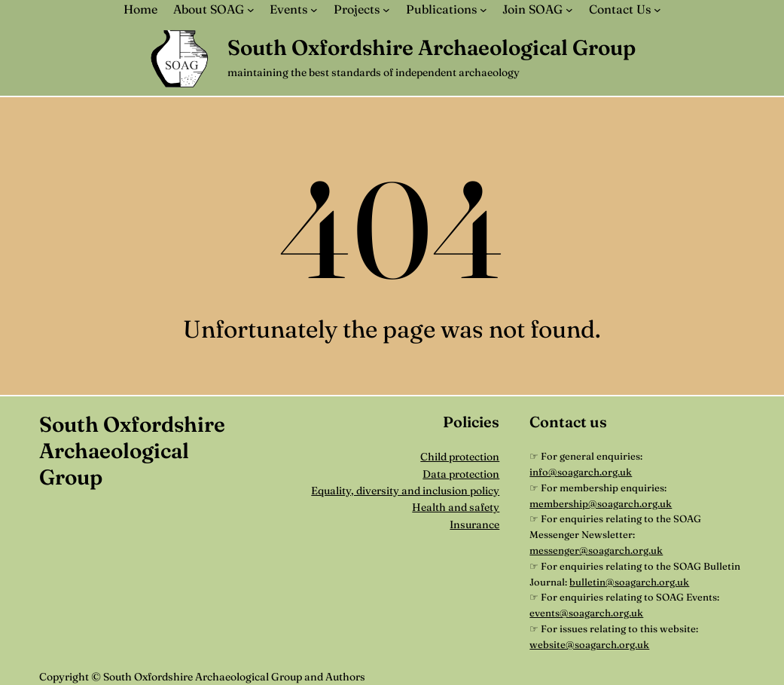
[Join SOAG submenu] (569, 10)
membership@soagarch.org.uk (601, 503)
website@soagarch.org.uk (589, 644)
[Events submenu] (314, 10)
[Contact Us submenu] (657, 10)
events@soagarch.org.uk (586, 613)
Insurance (474, 524)
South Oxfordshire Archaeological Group (432, 47)
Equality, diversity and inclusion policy (405, 491)
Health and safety (456, 507)
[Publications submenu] (484, 10)
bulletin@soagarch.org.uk (629, 582)
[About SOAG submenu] (251, 10)
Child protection (460, 457)
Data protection (461, 474)
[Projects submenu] (386, 10)
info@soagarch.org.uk (581, 472)
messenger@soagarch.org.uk (596, 550)
